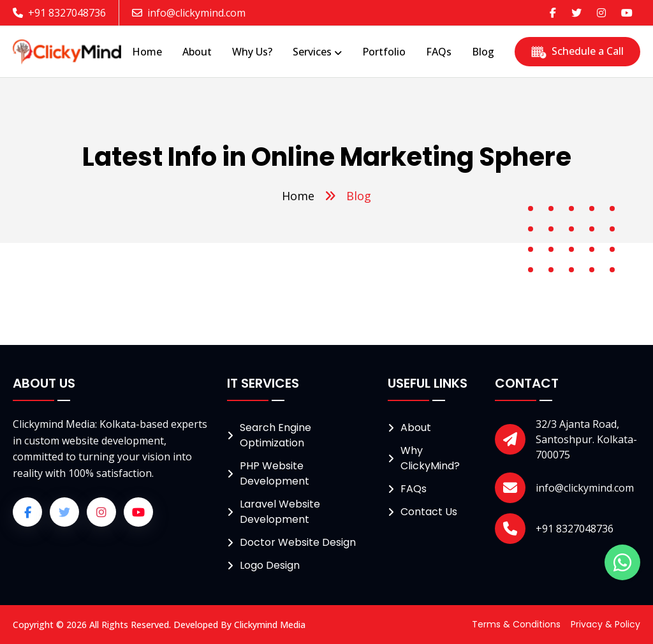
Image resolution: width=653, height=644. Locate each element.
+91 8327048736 (59, 13)
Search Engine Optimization (275, 435)
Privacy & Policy (605, 624)
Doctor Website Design (298, 542)
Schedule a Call (577, 51)
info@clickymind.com (189, 13)
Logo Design (270, 565)
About (416, 428)
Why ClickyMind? (430, 458)
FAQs (414, 489)
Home (298, 196)
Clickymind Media (270, 625)
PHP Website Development (275, 473)
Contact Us (429, 512)
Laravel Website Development (280, 512)
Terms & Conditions (516, 624)
